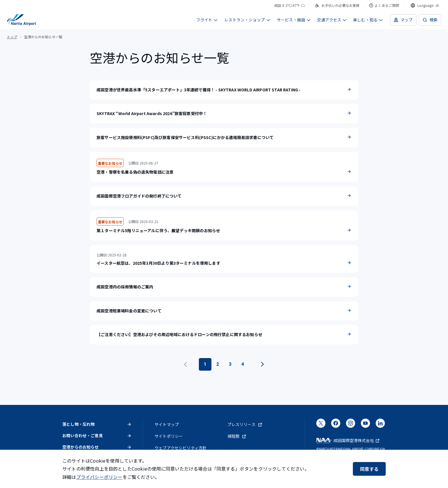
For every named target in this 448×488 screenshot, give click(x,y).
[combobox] (425, 5)
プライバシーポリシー (99, 477)
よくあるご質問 (384, 5)
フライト (207, 20)
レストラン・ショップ (247, 20)
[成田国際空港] (21, 20)
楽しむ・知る (368, 20)
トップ (12, 37)
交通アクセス (332, 20)
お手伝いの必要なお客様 (337, 5)
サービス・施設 (294, 20)
